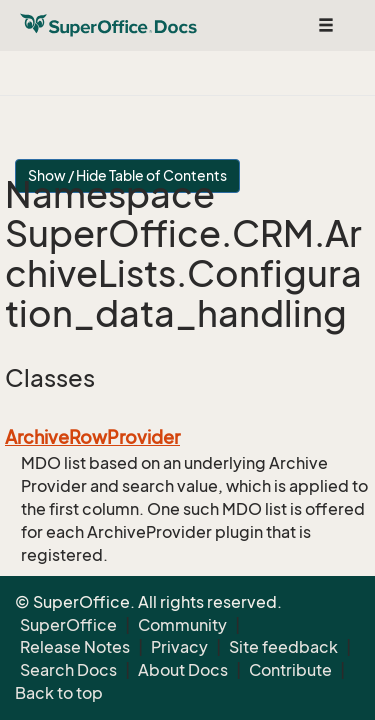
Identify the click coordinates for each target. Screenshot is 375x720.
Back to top (59, 693)
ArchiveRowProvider (92, 437)
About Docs (183, 670)
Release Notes (75, 647)
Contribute (290, 670)
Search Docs (68, 670)
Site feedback (283, 647)
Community (182, 625)
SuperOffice (68, 625)
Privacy (179, 647)
